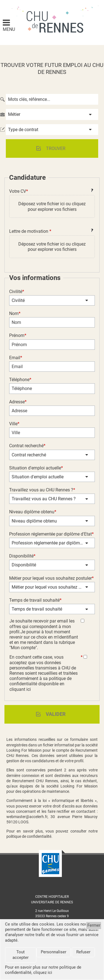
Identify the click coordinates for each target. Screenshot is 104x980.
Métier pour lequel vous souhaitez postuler (50, 587)
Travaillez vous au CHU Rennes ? (44, 499)
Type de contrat (23, 130)
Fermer (94, 925)
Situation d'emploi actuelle (38, 477)
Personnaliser (54, 952)
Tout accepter (21, 955)
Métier (14, 114)
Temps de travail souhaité (37, 609)
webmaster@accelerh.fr (27, 817)
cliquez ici (43, 972)
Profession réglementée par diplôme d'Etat (50, 543)
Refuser (83, 952)
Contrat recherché (29, 455)
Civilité (18, 300)
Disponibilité (24, 565)
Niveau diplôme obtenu (34, 521)
